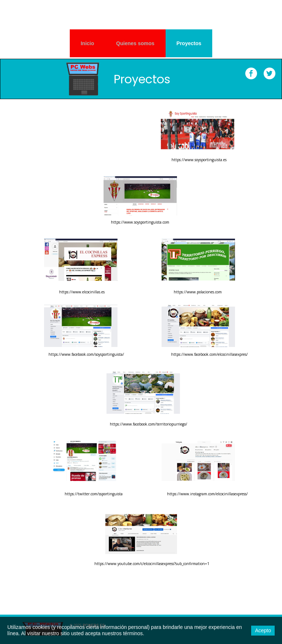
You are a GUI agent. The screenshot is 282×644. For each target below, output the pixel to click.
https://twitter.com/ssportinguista (94, 494)
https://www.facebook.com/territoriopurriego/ (149, 424)
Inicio (88, 43)
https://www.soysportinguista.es (199, 160)
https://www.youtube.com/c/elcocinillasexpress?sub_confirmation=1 (152, 564)
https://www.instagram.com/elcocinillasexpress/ (207, 494)
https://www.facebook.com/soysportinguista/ (86, 354)
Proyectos (189, 43)
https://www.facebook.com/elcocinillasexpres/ (209, 354)
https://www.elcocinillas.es (82, 292)
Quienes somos (135, 43)
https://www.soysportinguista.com (140, 222)
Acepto (263, 630)
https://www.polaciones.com (198, 292)
